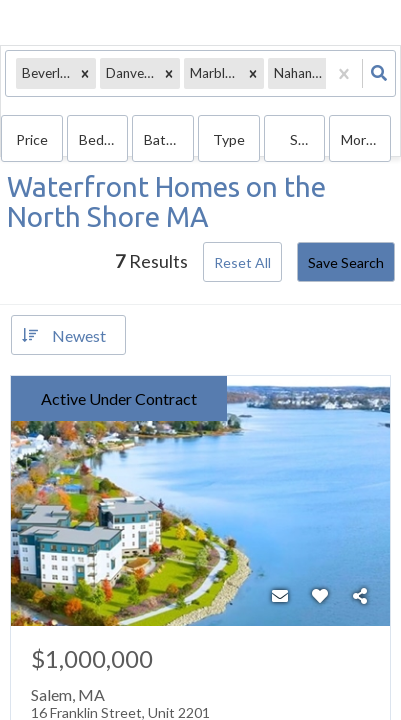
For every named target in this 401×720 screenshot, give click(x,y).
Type (229, 139)
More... (362, 139)
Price (32, 139)
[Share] (360, 596)
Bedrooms (104, 139)
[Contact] (280, 596)
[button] (85, 73)
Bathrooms (169, 139)
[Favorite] (320, 596)
